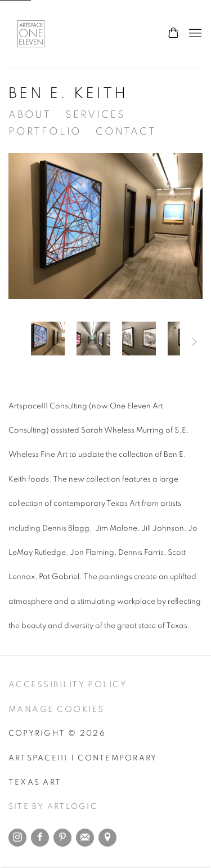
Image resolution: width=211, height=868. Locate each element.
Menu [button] (194, 34)
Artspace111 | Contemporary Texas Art (37, 34)
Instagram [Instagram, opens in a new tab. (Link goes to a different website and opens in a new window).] (17, 838)
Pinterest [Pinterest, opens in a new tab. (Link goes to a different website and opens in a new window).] (62, 838)
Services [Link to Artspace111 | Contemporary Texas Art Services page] (95, 115)
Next (195, 344)
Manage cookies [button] (57, 709)
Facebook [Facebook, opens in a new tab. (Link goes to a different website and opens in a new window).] (40, 838)
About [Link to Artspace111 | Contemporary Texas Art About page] (30, 115)
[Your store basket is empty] (173, 34)
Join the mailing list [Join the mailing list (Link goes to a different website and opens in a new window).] (85, 838)
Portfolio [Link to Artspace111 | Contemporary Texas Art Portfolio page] (45, 132)
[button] (48, 339)
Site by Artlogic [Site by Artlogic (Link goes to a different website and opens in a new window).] (53, 807)
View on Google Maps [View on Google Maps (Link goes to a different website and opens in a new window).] (107, 838)
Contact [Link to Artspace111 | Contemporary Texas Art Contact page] (126, 132)
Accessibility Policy (68, 685)
